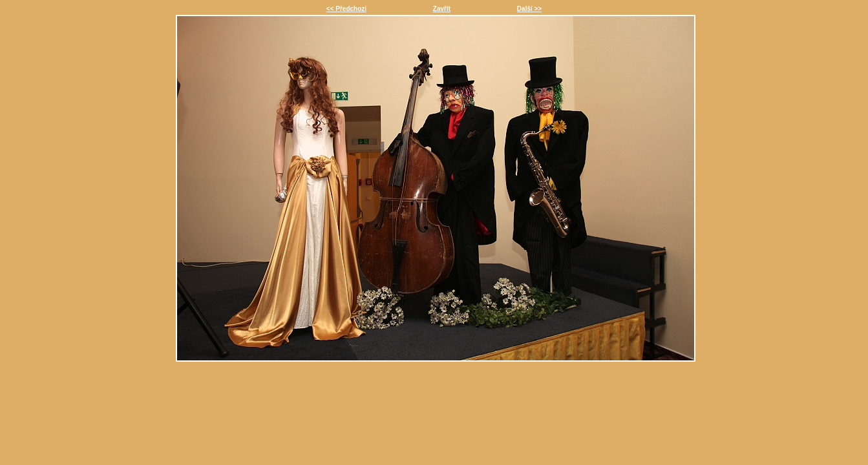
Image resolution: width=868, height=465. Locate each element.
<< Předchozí (346, 9)
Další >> (529, 9)
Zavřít (442, 9)
